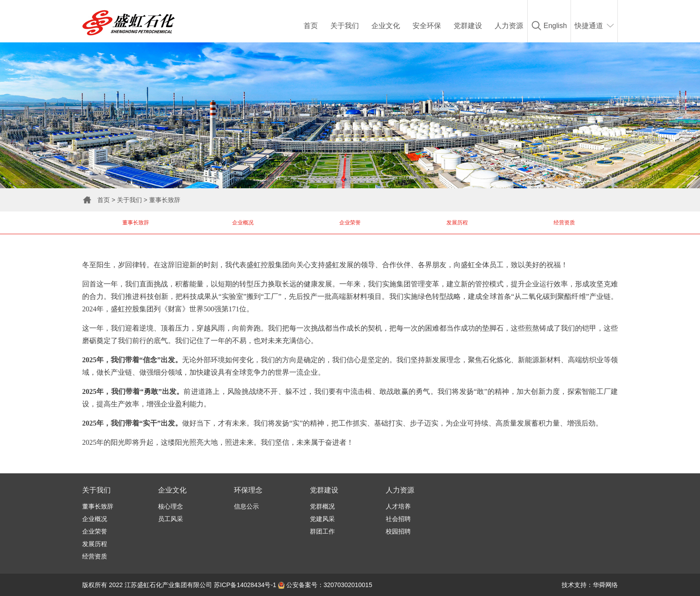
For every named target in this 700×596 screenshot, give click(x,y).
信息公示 (246, 506)
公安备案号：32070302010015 (325, 585)
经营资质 (564, 223)
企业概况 (243, 223)
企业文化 (386, 26)
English (555, 26)
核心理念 (171, 506)
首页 (311, 26)
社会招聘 (398, 519)
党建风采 (322, 519)
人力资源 (509, 26)
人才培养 (398, 506)
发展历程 (457, 223)
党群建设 (468, 26)
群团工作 (322, 531)
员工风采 (171, 519)
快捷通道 (589, 26)
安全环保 (427, 26)
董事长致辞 (165, 200)
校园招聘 (398, 531)
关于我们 (345, 26)
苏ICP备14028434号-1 (245, 585)
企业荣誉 (350, 223)
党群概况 (322, 506)
